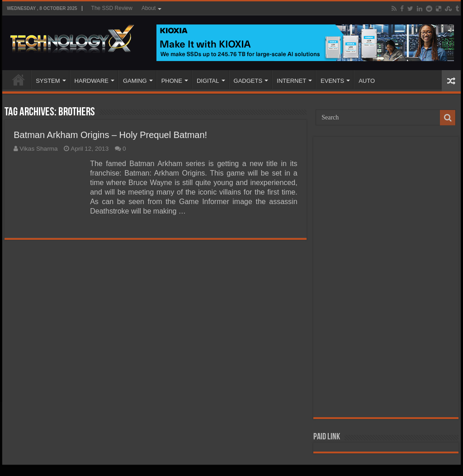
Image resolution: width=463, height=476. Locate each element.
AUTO (367, 81)
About (149, 8)
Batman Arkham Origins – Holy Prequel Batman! (110, 135)
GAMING (135, 81)
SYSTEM (48, 81)
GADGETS (248, 81)
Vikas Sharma (38, 149)
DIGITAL (208, 81)
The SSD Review (112, 8)
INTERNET (291, 81)
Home (19, 80)
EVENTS (332, 81)
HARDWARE (92, 81)
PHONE (172, 81)
